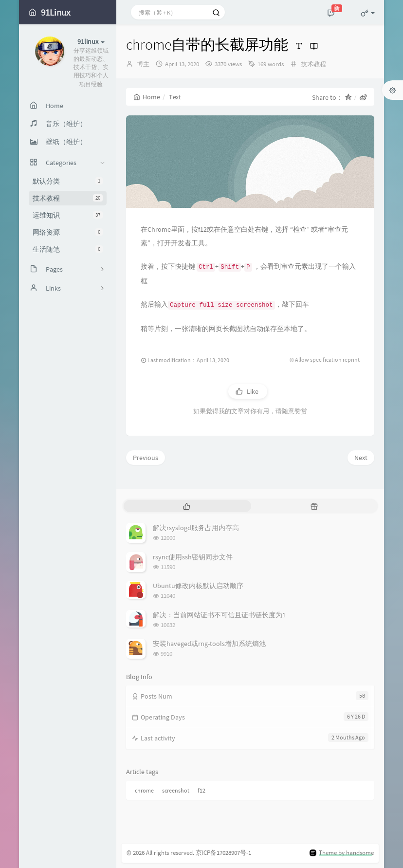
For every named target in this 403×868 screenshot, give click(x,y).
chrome (144, 790)
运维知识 (68, 215)
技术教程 (68, 198)
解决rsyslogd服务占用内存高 (196, 528)
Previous (146, 458)
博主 (143, 64)
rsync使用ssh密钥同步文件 (193, 557)
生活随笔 (68, 249)
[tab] (186, 506)
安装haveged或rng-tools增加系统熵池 (209, 644)
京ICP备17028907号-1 (223, 853)
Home (147, 97)
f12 (201, 790)
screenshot (176, 790)
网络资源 (68, 232)
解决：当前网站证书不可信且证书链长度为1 (219, 615)
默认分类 (68, 181)
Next (361, 458)
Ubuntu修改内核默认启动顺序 (198, 586)
